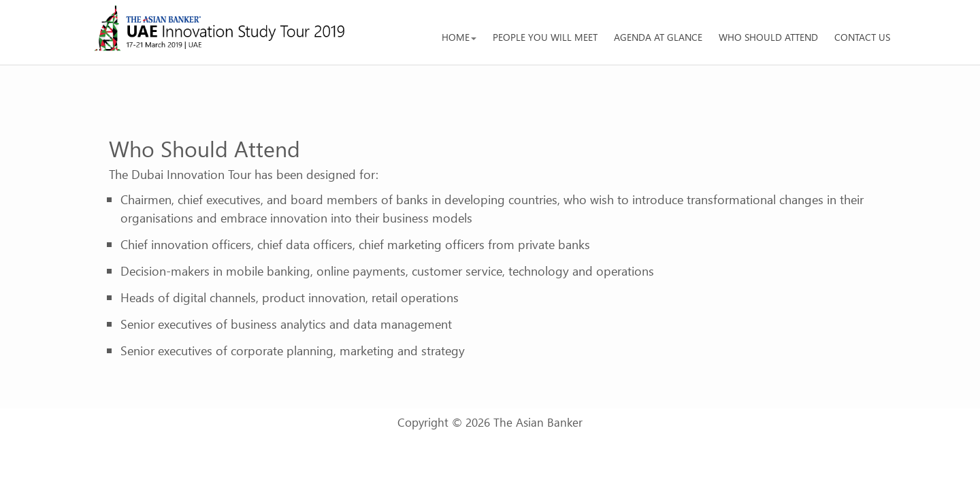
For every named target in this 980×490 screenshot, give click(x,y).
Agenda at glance (658, 37)
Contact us (862, 37)
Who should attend (768, 37)
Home (459, 37)
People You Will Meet (545, 37)
